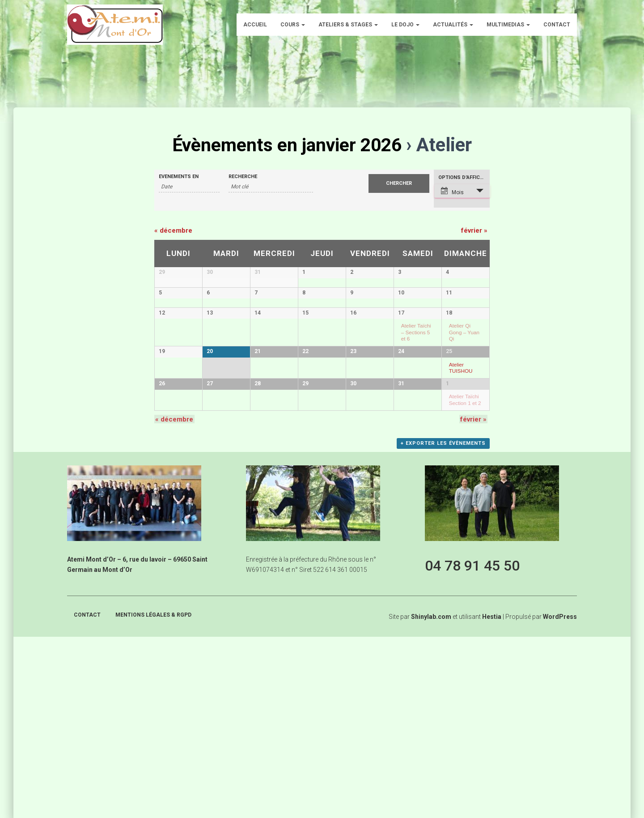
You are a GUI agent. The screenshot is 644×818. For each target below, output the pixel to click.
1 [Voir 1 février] (447, 532)
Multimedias (508, 25)
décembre (173, 230)
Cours (293, 25)
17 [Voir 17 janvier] (401, 402)
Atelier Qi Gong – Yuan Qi (464, 422)
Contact (557, 25)
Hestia (492, 798)
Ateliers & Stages (348, 25)
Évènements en (179, 177)
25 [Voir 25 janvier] (449, 467)
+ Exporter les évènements (444, 626)
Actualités (453, 25)
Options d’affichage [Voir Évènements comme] (464, 177)
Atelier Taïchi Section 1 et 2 (465, 548)
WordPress (560, 798)
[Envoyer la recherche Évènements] (399, 183)
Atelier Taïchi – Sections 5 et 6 (416, 422)
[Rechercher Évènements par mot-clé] (271, 187)
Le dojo (405, 25)
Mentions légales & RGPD (153, 796)
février (474, 230)
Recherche (243, 177)
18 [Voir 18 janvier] (449, 402)
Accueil (255, 25)
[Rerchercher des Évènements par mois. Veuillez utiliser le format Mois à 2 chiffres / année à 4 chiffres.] (189, 187)
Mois (452, 191)
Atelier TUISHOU (461, 483)
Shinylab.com (431, 798)
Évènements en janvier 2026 (287, 145)
